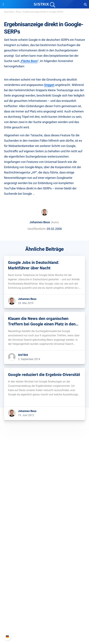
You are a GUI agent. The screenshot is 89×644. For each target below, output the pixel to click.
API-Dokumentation (44, 619)
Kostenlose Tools (44, 575)
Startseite (9, 12)
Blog (18, 12)
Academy (45, 565)
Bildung (45, 494)
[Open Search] (85, 4)
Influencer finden (44, 537)
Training (45, 559)
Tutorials (45, 581)
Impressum (44, 505)
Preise (44, 522)
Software (44, 515)
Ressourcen (44, 548)
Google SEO (45, 527)
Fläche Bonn (29, 61)
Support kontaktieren (44, 624)
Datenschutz (44, 499)
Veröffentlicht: (37, 229)
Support (45, 602)
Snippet (49, 85)
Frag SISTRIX (45, 554)
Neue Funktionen (44, 613)
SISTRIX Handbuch (44, 608)
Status (45, 629)
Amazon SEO (44, 532)
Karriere (45, 489)
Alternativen (45, 586)
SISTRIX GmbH (45, 477)
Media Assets (44, 591)
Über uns (45, 484)
